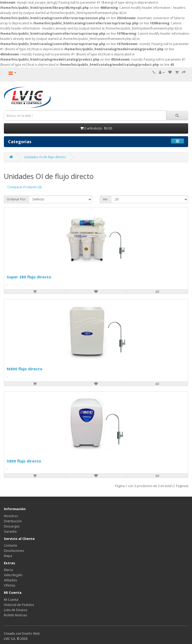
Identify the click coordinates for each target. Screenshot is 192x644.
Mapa (8, 556)
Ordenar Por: (16, 199)
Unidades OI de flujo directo (45, 157)
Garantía (10, 531)
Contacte (10, 545)
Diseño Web (31, 634)
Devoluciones (14, 551)
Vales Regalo (13, 575)
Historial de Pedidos (19, 605)
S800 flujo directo (24, 461)
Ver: (106, 199)
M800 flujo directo (25, 369)
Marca (8, 570)
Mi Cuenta (11, 600)
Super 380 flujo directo (29, 277)
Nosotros (11, 516)
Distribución (13, 521)
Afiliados (10, 580)
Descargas (12, 526)
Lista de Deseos (16, 610)
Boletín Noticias (15, 615)
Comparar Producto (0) (24, 187)
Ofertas (9, 585)
